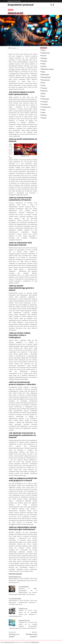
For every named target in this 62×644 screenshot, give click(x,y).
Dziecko (44, 56)
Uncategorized (46, 107)
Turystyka (45, 104)
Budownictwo (46, 53)
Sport (43, 96)
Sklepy (44, 93)
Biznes (44, 50)
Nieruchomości (46, 77)
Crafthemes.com (35, 642)
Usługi (44, 112)
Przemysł (44, 88)
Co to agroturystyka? (15, 598)
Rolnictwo (45, 91)
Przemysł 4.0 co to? (24, 620)
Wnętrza (44, 115)
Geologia (44, 61)
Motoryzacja (45, 74)
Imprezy (44, 66)
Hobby (44, 64)
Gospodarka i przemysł (21, 5)
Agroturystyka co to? (15, 577)
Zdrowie (11, 10)
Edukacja (44, 58)
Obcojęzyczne (46, 80)
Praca (43, 83)
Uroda (44, 110)
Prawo (44, 85)
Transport (45, 102)
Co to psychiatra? (24, 587)
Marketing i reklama (48, 69)
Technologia (45, 99)
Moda (43, 72)
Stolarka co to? (23, 608)
